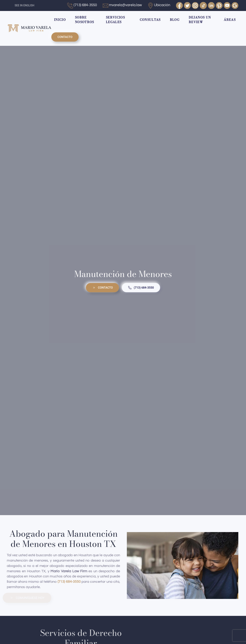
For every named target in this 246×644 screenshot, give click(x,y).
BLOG (175, 20)
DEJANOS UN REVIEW (200, 20)
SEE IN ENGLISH (24, 5)
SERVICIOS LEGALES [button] (115, 20)
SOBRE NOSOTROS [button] (85, 20)
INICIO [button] (60, 20)
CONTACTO (65, 37)
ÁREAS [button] (230, 20)
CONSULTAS (150, 20)
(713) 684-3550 (141, 288)
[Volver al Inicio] (30, 28)
